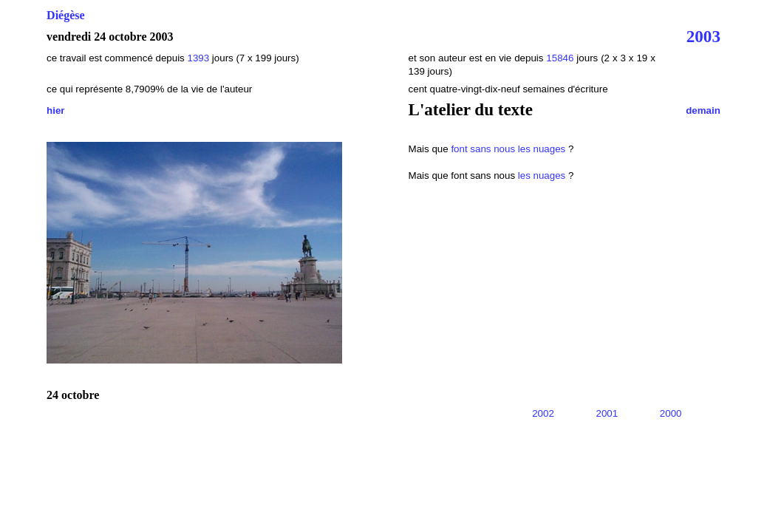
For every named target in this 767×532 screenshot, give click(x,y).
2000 (671, 413)
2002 (543, 413)
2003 (703, 36)
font (459, 149)
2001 (607, 413)
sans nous (492, 149)
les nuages (542, 149)
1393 (198, 58)
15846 (560, 58)
